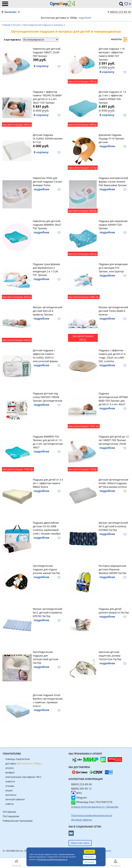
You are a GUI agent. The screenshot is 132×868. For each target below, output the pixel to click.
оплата (9, 768)
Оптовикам (9, 812)
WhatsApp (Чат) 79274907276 (92, 802)
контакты (11, 795)
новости (10, 781)
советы (10, 804)
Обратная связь (80, 843)
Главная (6, 25)
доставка (24, 763)
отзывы (10, 786)
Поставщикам (11, 816)
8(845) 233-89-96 (121, 12)
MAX (76, 793)
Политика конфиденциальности (52, 859)
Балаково (11, 12)
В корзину (41, 66)
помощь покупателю (18, 759)
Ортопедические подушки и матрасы (43, 25)
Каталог (17, 25)
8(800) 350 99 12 (81, 789)
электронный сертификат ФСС (23, 777)
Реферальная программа (18, 821)
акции (9, 790)
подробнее (85, 18)
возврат (10, 772)
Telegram (79, 798)
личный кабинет (15, 799)
